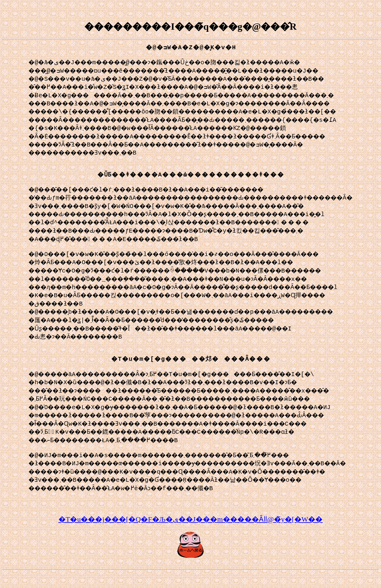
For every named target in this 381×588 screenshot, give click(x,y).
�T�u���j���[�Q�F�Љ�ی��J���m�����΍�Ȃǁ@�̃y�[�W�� (191, 534)
